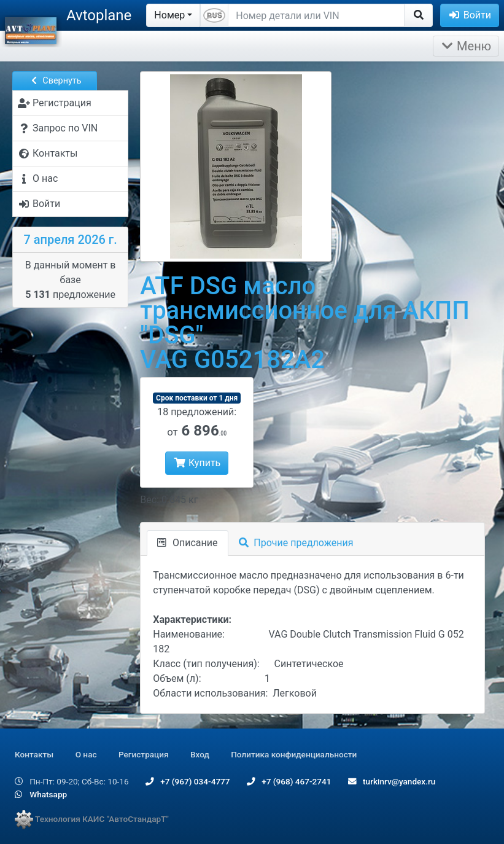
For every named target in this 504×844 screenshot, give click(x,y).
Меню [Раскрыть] (466, 46)
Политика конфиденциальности (294, 754)
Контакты (34, 754)
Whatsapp (41, 794)
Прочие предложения (296, 543)
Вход (200, 754)
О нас (86, 754)
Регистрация (144, 754)
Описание (187, 543)
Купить (197, 463)
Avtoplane (99, 15)
